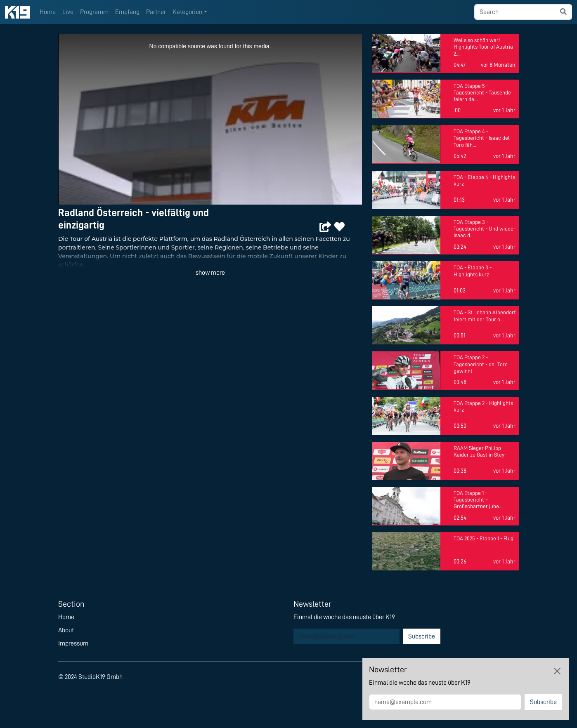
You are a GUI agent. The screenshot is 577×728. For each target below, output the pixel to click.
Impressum (73, 643)
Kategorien (187, 12)
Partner (156, 12)
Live (68, 12)
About (66, 630)
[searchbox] (515, 12)
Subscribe (422, 636)
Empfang (127, 12)
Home (48, 12)
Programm (94, 12)
